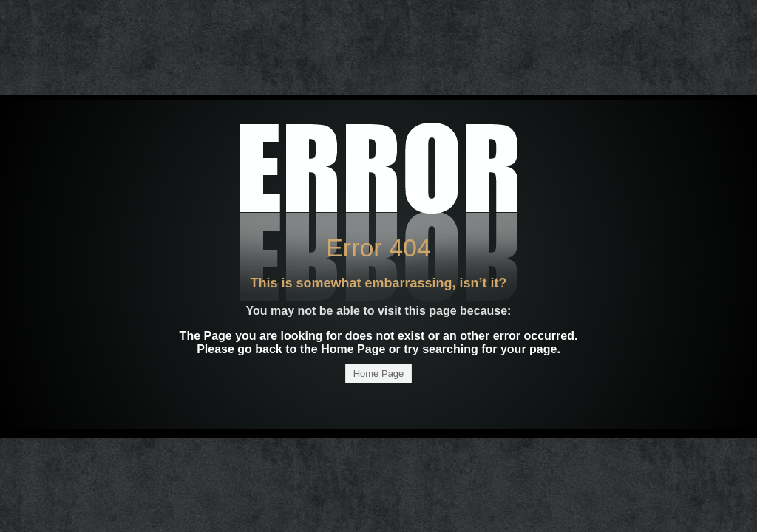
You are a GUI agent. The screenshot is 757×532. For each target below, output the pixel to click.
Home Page (379, 374)
